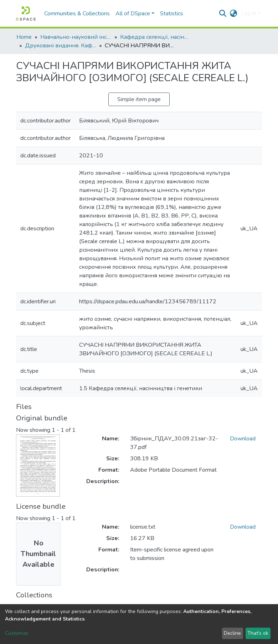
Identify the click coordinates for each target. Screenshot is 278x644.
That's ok (258, 633)
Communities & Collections (77, 14)
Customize (17, 633)
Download (243, 439)
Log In (249, 14)
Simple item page (139, 99)
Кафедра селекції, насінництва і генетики (156, 37)
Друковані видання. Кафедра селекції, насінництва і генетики (61, 46)
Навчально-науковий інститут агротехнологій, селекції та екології (76, 37)
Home (24, 37)
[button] (234, 14)
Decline (232, 633)
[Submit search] (223, 14)
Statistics (172, 14)
